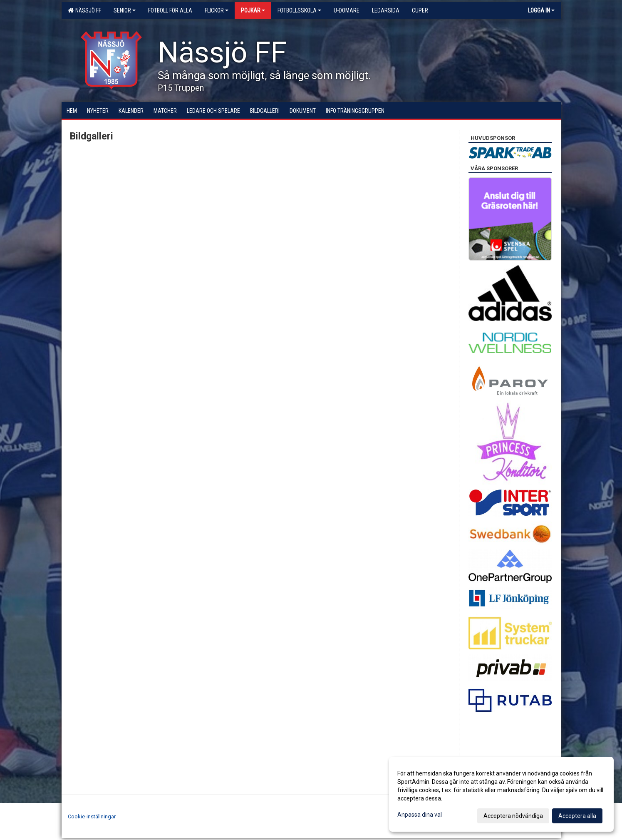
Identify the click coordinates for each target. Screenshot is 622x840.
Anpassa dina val (420, 815)
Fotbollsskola (299, 10)
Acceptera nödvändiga (513, 816)
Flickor (217, 10)
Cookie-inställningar (92, 816)
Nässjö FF (84, 10)
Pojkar (253, 10)
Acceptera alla (577, 816)
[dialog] (501, 794)
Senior (125, 10)
